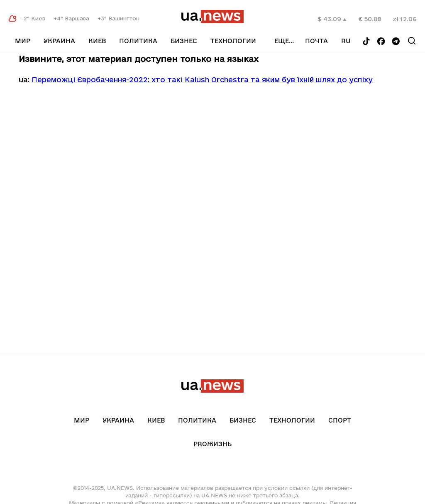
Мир (23, 41)
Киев (97, 41)
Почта (316, 41)
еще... (284, 41)
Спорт (340, 420)
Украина (59, 41)
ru (346, 41)
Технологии (233, 41)
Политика (138, 41)
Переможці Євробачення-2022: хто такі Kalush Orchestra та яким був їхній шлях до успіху (202, 80)
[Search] (412, 41)
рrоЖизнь (212, 444)
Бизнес (184, 41)
